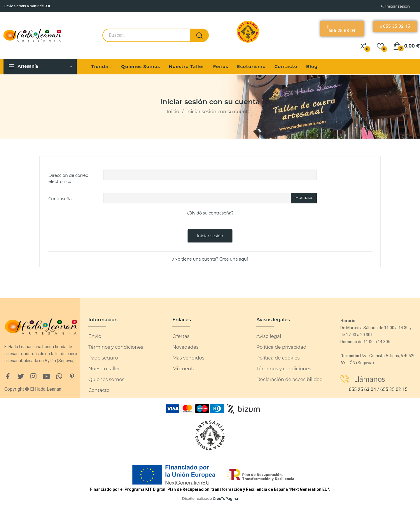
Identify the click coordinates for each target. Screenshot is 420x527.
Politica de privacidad (281, 347)
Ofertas (181, 336)
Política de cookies (278, 358)
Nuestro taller (104, 369)
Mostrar (304, 198)
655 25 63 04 (362, 389)
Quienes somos (106, 379)
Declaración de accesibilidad (290, 379)
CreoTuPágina (225, 499)
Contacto (99, 390)
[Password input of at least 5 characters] (197, 198)
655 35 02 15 (394, 389)
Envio (95, 336)
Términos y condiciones (116, 347)
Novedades (185, 347)
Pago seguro (103, 358)
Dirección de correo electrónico (68, 178)
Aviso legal (269, 336)
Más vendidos (188, 358)
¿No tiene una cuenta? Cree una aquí (210, 259)
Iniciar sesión (210, 236)
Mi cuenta (184, 369)
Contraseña (60, 199)
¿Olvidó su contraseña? (210, 213)
